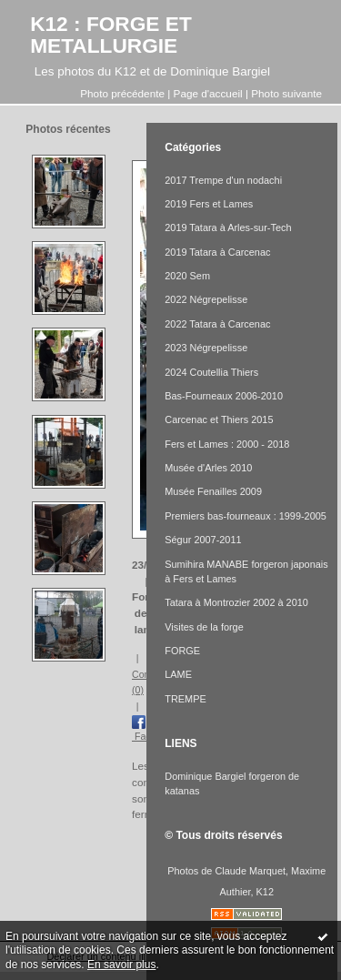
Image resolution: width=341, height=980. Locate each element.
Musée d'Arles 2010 (208, 468)
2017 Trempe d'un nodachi (223, 180)
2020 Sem (187, 276)
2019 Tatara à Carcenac (217, 252)
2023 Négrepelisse (206, 348)
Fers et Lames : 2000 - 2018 (227, 444)
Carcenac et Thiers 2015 (219, 419)
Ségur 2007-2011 (203, 540)
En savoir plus (121, 965)
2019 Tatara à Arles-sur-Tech (228, 227)
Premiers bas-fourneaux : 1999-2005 (246, 516)
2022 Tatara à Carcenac (217, 324)
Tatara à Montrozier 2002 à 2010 (236, 602)
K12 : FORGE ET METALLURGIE (111, 35)
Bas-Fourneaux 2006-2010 (224, 396)
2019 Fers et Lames (209, 204)
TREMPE (185, 699)
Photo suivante (286, 93)
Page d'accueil (208, 93)
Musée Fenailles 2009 (213, 491)
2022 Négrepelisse (206, 299)
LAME (178, 674)
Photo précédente (122, 93)
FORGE (182, 651)
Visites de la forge (204, 627)
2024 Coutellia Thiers (211, 372)
